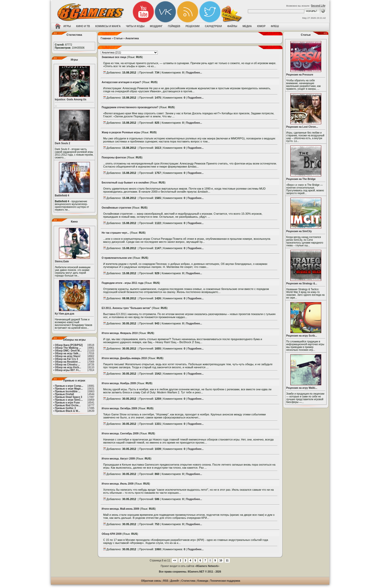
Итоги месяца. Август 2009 (118, 459)
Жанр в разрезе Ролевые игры (121, 132)
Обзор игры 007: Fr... (68, 370)
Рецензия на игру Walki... (302, 388)
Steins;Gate (62, 261)
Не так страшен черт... (115, 233)
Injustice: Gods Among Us (71, 99)
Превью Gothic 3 (65, 408)
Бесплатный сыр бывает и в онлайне (125, 183)
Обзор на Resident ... (68, 362)
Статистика (188, 581)
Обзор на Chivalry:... (67, 365)
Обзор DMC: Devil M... (68, 351)
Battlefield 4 (62, 196)
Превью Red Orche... (68, 405)
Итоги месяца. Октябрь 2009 (119, 408)
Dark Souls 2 (63, 143)
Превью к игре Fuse (67, 403)
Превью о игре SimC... (69, 400)
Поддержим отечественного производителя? (130, 107)
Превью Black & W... (67, 411)
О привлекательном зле (117, 258)
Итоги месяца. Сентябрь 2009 (120, 434)
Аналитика (132, 38)
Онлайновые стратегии (116, 208)
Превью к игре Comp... (69, 386)
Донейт (175, 581)
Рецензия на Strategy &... (302, 283)
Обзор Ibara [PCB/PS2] (69, 345)
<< (175, 561)
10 (221, 561)
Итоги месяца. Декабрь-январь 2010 (124, 358)
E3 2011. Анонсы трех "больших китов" (126, 308)
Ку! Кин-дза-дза (65, 314)
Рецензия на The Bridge (301, 179)
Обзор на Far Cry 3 (66, 359)
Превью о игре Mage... (69, 389)
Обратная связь (151, 581)
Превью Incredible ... (68, 391)
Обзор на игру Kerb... (68, 367)
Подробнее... (194, 73)
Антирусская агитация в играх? (122, 82)
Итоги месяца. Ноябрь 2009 (119, 383)
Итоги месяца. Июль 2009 (118, 484)
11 (227, 561)
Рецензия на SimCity (299, 231)
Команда (203, 581)
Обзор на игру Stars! (68, 356)
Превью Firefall (64, 394)
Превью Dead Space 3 (69, 397)
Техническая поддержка (225, 581)
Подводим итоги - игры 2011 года (123, 283)
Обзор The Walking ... (68, 348)
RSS (166, 581)
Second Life (318, 6)
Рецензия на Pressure (300, 75)
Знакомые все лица (114, 57)
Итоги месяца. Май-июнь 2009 (121, 509)
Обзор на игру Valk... (68, 353)
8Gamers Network (207, 566)
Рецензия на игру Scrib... (302, 336)
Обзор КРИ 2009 (112, 534)
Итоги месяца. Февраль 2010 (120, 333)
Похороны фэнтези (114, 158)
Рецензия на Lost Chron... (302, 127)
